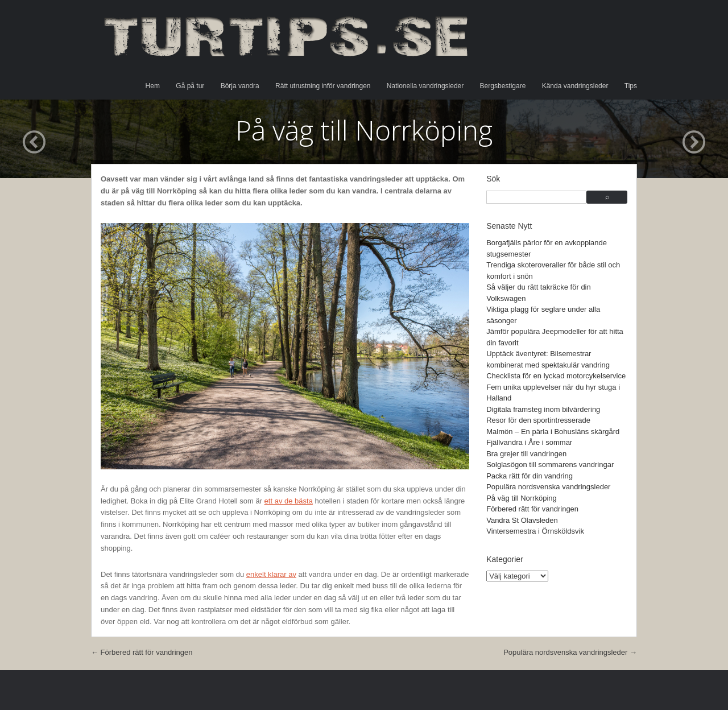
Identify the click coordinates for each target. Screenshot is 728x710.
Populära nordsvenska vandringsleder (548, 487)
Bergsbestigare (503, 86)
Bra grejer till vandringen (526, 454)
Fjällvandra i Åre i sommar (529, 442)
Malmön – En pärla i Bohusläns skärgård (553, 432)
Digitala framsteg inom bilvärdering (543, 409)
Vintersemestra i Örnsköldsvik (535, 531)
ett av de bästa (289, 501)
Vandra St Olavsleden (522, 520)
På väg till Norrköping (522, 498)
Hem (153, 86)
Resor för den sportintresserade (538, 420)
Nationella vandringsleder (425, 86)
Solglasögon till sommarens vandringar (550, 465)
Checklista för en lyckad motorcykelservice (556, 376)
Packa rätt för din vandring (530, 476)
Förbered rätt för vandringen (532, 509)
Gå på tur (190, 86)
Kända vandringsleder (575, 86)
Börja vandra (240, 86)
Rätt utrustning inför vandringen (323, 86)
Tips (631, 86)
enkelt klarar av (271, 574)
